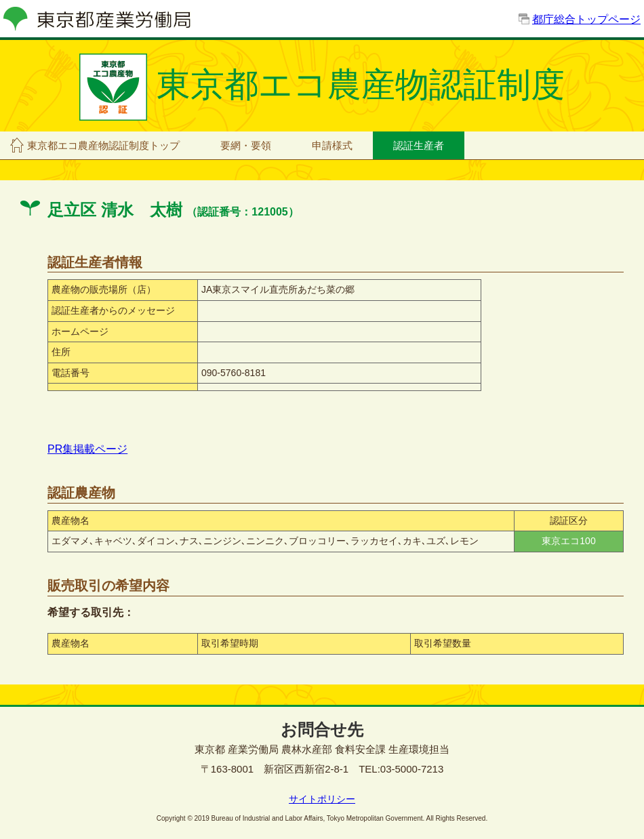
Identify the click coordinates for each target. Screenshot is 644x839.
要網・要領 (246, 145)
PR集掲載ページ (87, 449)
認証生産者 (419, 145)
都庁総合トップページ (586, 19)
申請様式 (332, 145)
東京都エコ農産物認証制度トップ (103, 145)
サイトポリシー (322, 799)
